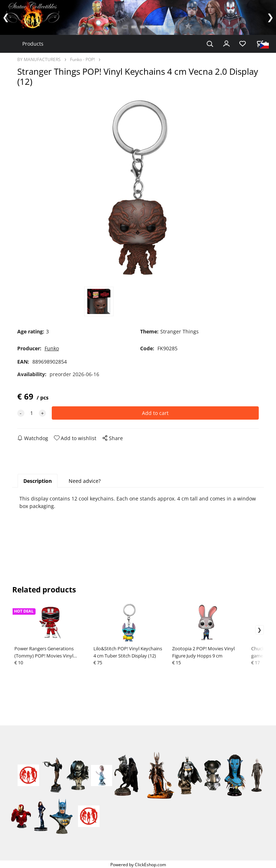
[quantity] (32, 413)
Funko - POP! (82, 59)
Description (38, 481)
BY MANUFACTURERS (39, 59)
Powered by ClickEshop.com (138, 864)
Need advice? (85, 481)
